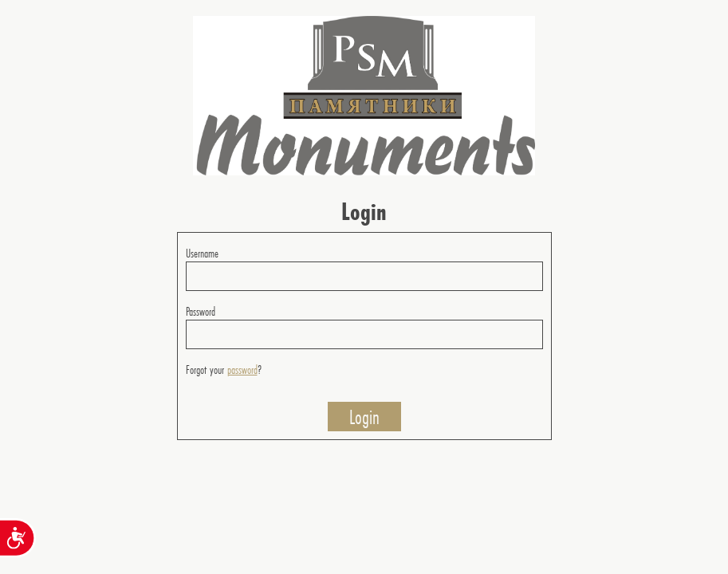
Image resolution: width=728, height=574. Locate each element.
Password (201, 311)
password (242, 370)
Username (202, 253)
